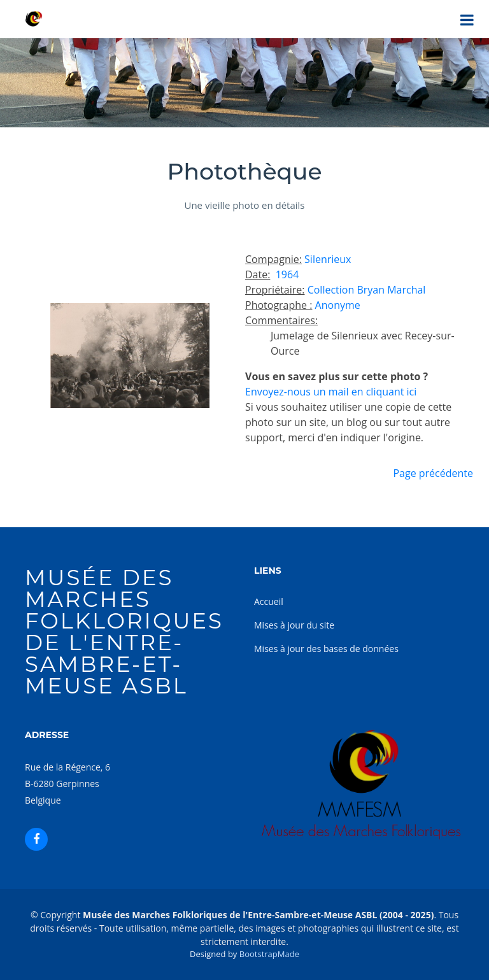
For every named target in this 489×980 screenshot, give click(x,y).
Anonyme (338, 305)
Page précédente (433, 473)
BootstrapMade (269, 954)
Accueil (269, 601)
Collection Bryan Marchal (367, 290)
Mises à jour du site (294, 625)
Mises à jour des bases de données (326, 649)
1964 (286, 274)
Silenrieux (328, 259)
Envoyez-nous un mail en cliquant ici (331, 392)
